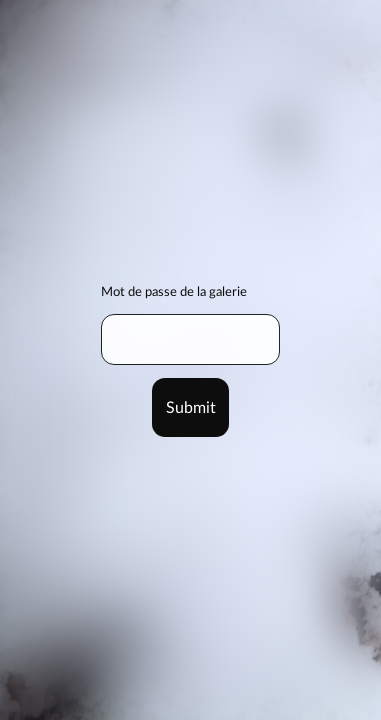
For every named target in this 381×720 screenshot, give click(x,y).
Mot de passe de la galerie (174, 292)
